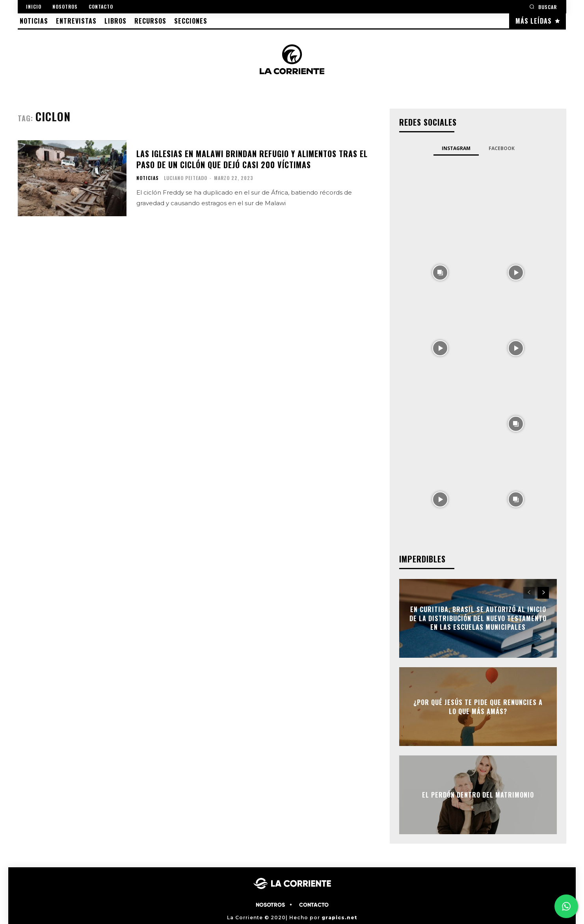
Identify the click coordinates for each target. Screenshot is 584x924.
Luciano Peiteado (186, 178)
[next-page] (543, 593)
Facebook (502, 148)
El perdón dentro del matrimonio (478, 795)
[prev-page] (529, 593)
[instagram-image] (440, 196)
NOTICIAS (148, 178)
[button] (543, 6)
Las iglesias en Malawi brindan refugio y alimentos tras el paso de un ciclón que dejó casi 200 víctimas (252, 159)
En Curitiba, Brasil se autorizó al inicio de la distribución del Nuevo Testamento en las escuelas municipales (478, 619)
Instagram (456, 148)
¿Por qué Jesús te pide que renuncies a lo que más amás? (478, 707)
